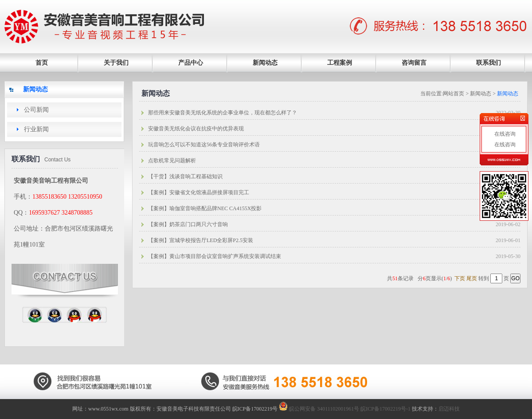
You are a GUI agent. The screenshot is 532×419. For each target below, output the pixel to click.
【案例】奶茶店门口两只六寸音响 (188, 224)
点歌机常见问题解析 (172, 161)
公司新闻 (36, 110)
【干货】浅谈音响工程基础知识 (185, 176)
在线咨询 (504, 134)
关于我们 (116, 63)
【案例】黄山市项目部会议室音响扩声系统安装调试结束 (215, 256)
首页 (42, 63)
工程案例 (340, 63)
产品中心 (191, 63)
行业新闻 (36, 129)
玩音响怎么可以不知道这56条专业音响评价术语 (204, 145)
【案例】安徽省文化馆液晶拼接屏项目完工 (199, 192)
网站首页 (454, 94)
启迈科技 (449, 409)
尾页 (472, 278)
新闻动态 (265, 63)
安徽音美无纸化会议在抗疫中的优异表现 (196, 129)
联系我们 (489, 63)
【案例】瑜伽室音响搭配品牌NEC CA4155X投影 (205, 208)
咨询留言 (414, 63)
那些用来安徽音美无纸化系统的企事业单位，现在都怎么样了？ (223, 113)
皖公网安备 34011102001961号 (319, 409)
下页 (460, 278)
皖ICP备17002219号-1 (385, 409)
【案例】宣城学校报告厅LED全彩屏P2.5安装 (201, 240)
